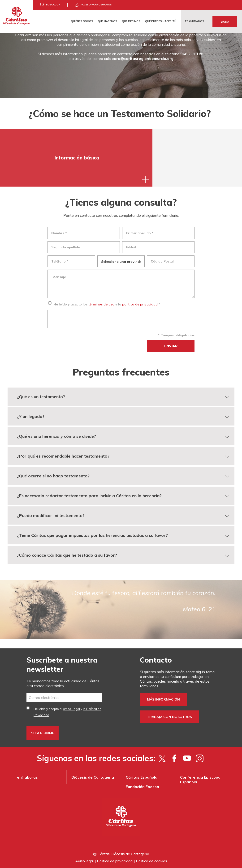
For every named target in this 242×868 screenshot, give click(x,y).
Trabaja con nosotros (169, 717)
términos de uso (101, 304)
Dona (225, 22)
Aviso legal (84, 861)
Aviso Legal (71, 709)
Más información (163, 699)
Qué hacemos (108, 21)
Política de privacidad (115, 861)
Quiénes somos (82, 21)
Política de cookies (151, 861)
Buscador (53, 5)
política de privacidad (140, 304)
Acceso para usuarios (96, 5)
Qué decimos (131, 21)
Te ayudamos (194, 21)
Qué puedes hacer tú (161, 21)
